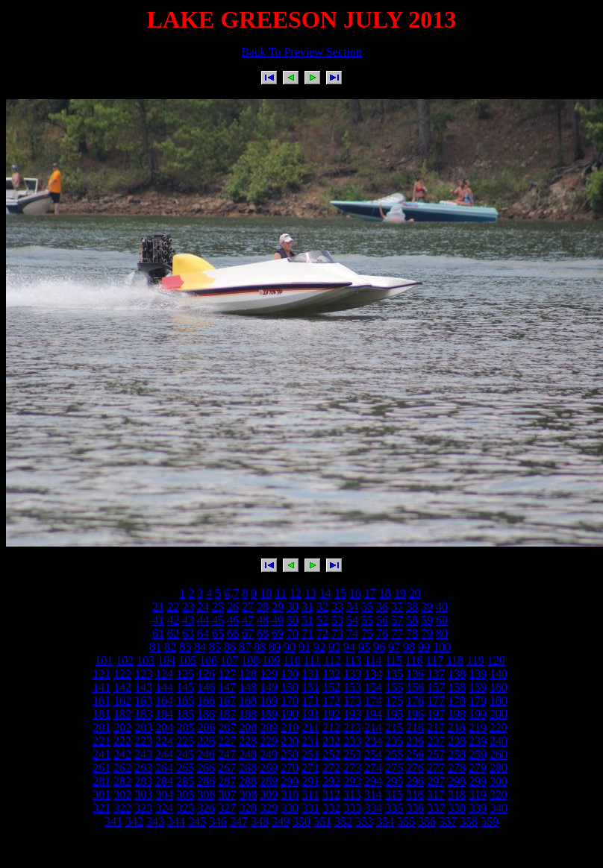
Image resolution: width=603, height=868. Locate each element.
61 (158, 633)
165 (185, 701)
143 (143, 687)
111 (312, 660)
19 (400, 593)
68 (263, 633)
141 (101, 687)
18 (385, 593)
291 (310, 781)
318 (457, 795)
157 (436, 687)
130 (290, 674)
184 (164, 714)
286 (206, 781)
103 (146, 660)
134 (373, 674)
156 (415, 687)
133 (352, 674)
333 (352, 808)
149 (269, 687)
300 (499, 781)
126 (206, 674)
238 (457, 741)
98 (409, 647)
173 (352, 701)
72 (322, 633)
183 (143, 714)
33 (337, 607)
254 (373, 754)
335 (394, 808)
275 (394, 768)
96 (379, 647)
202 (122, 727)
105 (187, 660)
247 (227, 754)
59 (427, 620)
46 (233, 620)
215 (394, 727)
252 (331, 754)
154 (373, 687)
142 (122, 687)
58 (412, 620)
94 (349, 647)
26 (233, 607)
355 (406, 821)
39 (427, 607)
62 (173, 633)
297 (436, 781)
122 (122, 674)
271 (310, 768)
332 (331, 808)
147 (227, 687)
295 (394, 781)
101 (104, 660)
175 (394, 701)
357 (448, 821)
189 (269, 714)
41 (158, 620)
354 (385, 821)
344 (176, 821)
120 (496, 660)
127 (227, 674)
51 (307, 620)
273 (352, 768)
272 (331, 768)
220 (499, 727)
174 (373, 701)
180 (499, 701)
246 (206, 754)
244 (164, 754)
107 (229, 660)
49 (278, 620)
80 (442, 633)
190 (290, 714)
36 (382, 607)
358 (469, 821)
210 (290, 727)
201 (101, 727)
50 (293, 620)
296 (415, 781)
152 (331, 687)
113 (353, 660)
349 (281, 821)
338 (457, 808)
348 (260, 821)
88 (260, 647)
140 (499, 674)
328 (248, 808)
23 (188, 607)
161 (101, 701)
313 (352, 795)
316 (415, 795)
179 (478, 701)
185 (185, 714)
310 (290, 795)
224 (164, 741)
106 (208, 660)
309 (269, 795)
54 (352, 620)
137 (436, 674)
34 (352, 607)
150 (290, 687)
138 (457, 674)
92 (319, 647)
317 (436, 795)
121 (101, 674)
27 (248, 607)
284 (164, 781)
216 (415, 727)
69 (278, 633)
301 (101, 795)
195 (394, 714)
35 (367, 607)
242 (122, 754)
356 (427, 821)
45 (218, 620)
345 (197, 821)
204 (164, 727)
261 (101, 768)
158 (457, 687)
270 (290, 768)
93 (334, 647)
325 (185, 808)
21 (158, 607)
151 (310, 687)
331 (310, 808)
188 (248, 714)
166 (206, 701)
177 (436, 701)
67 (248, 633)
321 (101, 808)
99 (424, 647)
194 (373, 714)
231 (310, 741)
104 (166, 660)
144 (164, 687)
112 (332, 660)
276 (415, 768)
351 (322, 821)
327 (227, 808)
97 (394, 647)
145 (185, 687)
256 (415, 754)
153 (352, 687)
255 (394, 754)
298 (457, 781)
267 (227, 768)
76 (382, 633)
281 (101, 781)
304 (164, 795)
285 (185, 781)
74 (352, 633)
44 (203, 620)
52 (322, 620)
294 (373, 781)
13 (310, 593)
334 (373, 808)
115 (394, 660)
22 (173, 607)
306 (206, 795)
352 (343, 821)
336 (415, 808)
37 (397, 607)
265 (185, 768)
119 (475, 660)
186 (206, 714)
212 (331, 727)
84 (200, 647)
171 (310, 701)
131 (310, 674)
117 (435, 660)
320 (499, 795)
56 (382, 620)
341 (113, 821)
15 (340, 593)
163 (143, 701)
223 (143, 741)
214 (373, 727)
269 (269, 768)
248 (248, 754)
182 (122, 714)
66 (233, 633)
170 (290, 701)
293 (352, 781)
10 (266, 593)
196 (415, 714)
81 (155, 647)
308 (248, 795)
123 (143, 674)
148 (248, 687)
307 (227, 795)
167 (227, 701)
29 (278, 607)
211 (310, 727)
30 (293, 607)
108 (250, 660)
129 (269, 674)
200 (499, 714)
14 (325, 593)
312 (331, 795)
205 (185, 727)
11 (280, 593)
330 (290, 808)
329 (269, 808)
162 (122, 701)
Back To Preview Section (301, 52)
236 (415, 741)
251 (310, 754)
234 (373, 741)
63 (188, 633)
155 (394, 687)
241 (101, 754)
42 (173, 620)
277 (436, 768)
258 (457, 754)
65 (218, 633)
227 (227, 741)
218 (457, 727)
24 (203, 607)
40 (442, 607)
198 (457, 714)
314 (373, 795)
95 (364, 647)
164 (164, 701)
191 (310, 714)
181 (101, 714)
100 (442, 647)
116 (414, 660)
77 (397, 633)
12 (296, 593)
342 (134, 821)
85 (215, 647)
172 (331, 701)
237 (436, 741)
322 (122, 808)
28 (263, 607)
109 (271, 660)
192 (331, 714)
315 (394, 795)
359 (490, 821)
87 (245, 647)
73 (337, 633)
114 (373, 660)
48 (263, 620)
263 (143, 768)
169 (269, 701)
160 (499, 687)
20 (415, 593)
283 (143, 781)
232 (331, 741)
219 (478, 727)
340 (499, 808)
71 (307, 633)
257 (436, 754)
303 (143, 795)
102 (125, 660)
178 (457, 701)
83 (185, 647)
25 (218, 607)
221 (101, 741)
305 (185, 795)
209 (269, 727)
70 (293, 633)
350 (301, 821)
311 (310, 795)
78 (412, 633)
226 (206, 741)
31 (307, 607)
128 (248, 674)
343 (155, 821)
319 (478, 795)
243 (143, 754)
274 (373, 768)
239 (478, 741)
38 (412, 607)
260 (499, 754)
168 (248, 701)
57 (397, 620)
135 (394, 674)
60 (442, 620)
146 (206, 687)
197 (436, 714)
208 (248, 727)
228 (248, 741)
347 (239, 821)
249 (269, 754)
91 (304, 647)
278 (457, 768)
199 (478, 714)
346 (218, 821)
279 (478, 768)
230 (290, 741)
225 (185, 741)
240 (499, 741)
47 (248, 620)
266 (206, 768)
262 (122, 768)
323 (143, 808)
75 (367, 633)
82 (170, 647)
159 (478, 687)
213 (352, 727)
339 (478, 808)
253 (352, 754)
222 (122, 741)
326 (206, 808)
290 (290, 781)
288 (248, 781)
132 (331, 674)
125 (185, 674)
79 (427, 633)
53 (337, 620)
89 (275, 647)
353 (364, 821)
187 (227, 714)
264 (164, 768)
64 (203, 633)
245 (185, 754)
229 (269, 741)
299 (478, 781)
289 (269, 781)
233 (352, 741)
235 (394, 741)
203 (143, 727)
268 (248, 768)
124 (164, 674)
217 (436, 727)
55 (367, 620)
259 (478, 754)
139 (478, 674)
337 (436, 808)
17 (370, 593)
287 (227, 781)
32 (322, 607)
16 (355, 593)
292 (331, 781)
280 (499, 768)
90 (290, 647)
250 (290, 754)
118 (455, 660)
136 (415, 674)
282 (122, 781)
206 (206, 727)
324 (164, 808)
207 (227, 727)
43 (188, 620)
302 (122, 795)
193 (352, 714)
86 (230, 647)
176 (415, 701)
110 (291, 660)
